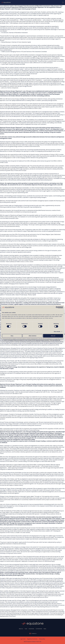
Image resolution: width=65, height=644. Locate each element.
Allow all (53, 336)
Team (26, 629)
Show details (57, 331)
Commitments (39, 629)
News (45, 629)
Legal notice (23, 639)
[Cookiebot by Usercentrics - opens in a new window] (57, 307)
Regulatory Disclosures (32, 639)
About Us (21, 629)
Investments (31, 629)
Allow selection (32, 336)
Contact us (34, 633)
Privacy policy (42, 639)
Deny (12, 336)
